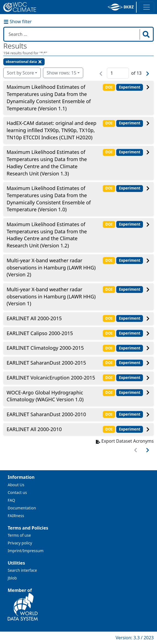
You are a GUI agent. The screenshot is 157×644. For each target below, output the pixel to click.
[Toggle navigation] (147, 7)
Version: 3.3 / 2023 (135, 638)
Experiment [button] (130, 87)
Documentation (22, 508)
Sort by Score (20, 73)
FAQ (11, 500)
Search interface (22, 570)
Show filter (18, 22)
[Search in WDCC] (72, 34)
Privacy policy (20, 543)
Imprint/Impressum (26, 551)
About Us (16, 485)
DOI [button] (109, 87)
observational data (24, 62)
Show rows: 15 (61, 73)
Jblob (12, 578)
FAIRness (16, 516)
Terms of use (19, 535)
